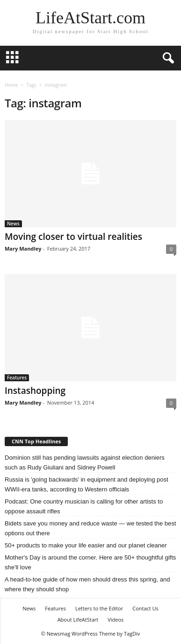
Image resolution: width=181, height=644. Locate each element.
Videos (116, 619)
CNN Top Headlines (36, 441)
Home (11, 85)
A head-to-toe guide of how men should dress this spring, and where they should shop (87, 584)
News (13, 224)
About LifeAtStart (78, 619)
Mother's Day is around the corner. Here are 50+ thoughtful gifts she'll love (90, 562)
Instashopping (35, 391)
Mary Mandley (23, 248)
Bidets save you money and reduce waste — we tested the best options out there (90, 528)
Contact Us (145, 608)
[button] (167, 58)
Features (17, 378)
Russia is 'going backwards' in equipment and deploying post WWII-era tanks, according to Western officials (87, 484)
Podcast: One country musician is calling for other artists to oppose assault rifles (84, 506)
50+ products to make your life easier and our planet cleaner (86, 545)
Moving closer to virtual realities (73, 237)
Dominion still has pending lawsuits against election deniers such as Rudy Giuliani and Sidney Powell (85, 462)
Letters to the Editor (99, 608)
